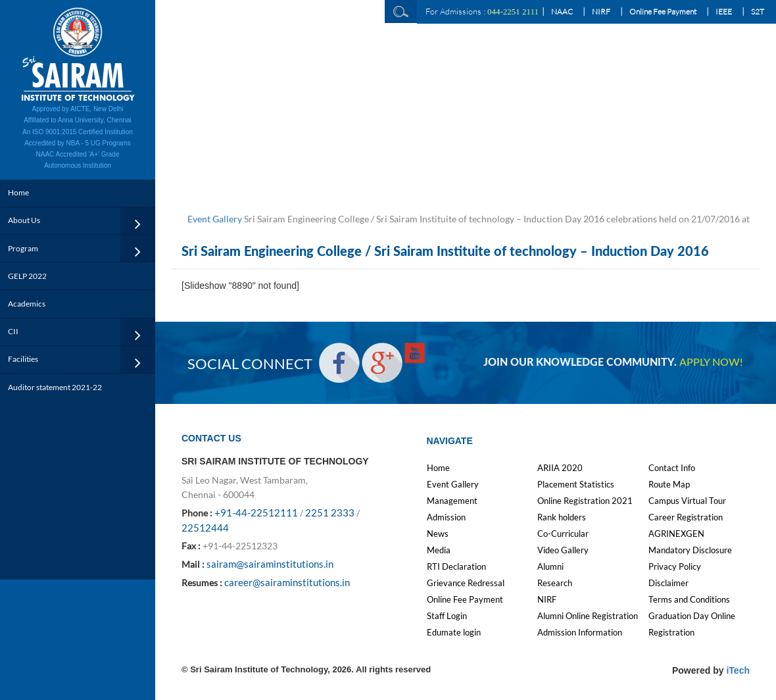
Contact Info (672, 468)
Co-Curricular (563, 534)
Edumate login (454, 632)
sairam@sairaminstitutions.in (270, 564)
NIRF (601, 12)
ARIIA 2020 (560, 468)
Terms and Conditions (689, 599)
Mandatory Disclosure (690, 550)
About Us (24, 220)
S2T (758, 12)
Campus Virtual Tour (687, 501)
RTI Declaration (456, 566)
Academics (27, 304)
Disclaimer (668, 583)
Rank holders (562, 517)
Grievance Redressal (466, 583)
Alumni (550, 566)
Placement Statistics (576, 484)
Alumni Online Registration (588, 616)
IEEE (724, 12)
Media (439, 550)
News (438, 534)
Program (23, 248)
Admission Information (580, 632)
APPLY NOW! (711, 362)
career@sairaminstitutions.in (287, 582)
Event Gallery (215, 219)
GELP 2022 (27, 276)
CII (13, 331)
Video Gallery (563, 550)
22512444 (205, 528)
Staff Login (447, 616)
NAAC (562, 12)
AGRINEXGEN (676, 534)
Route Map (669, 484)
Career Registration (686, 517)
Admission (446, 517)
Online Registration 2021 (585, 501)
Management (452, 501)
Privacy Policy (675, 566)
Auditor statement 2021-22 (55, 387)
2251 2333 (330, 512)
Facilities (23, 359)
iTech (738, 670)
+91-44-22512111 (256, 512)
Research (555, 583)
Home (18, 192)
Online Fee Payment (663, 12)
